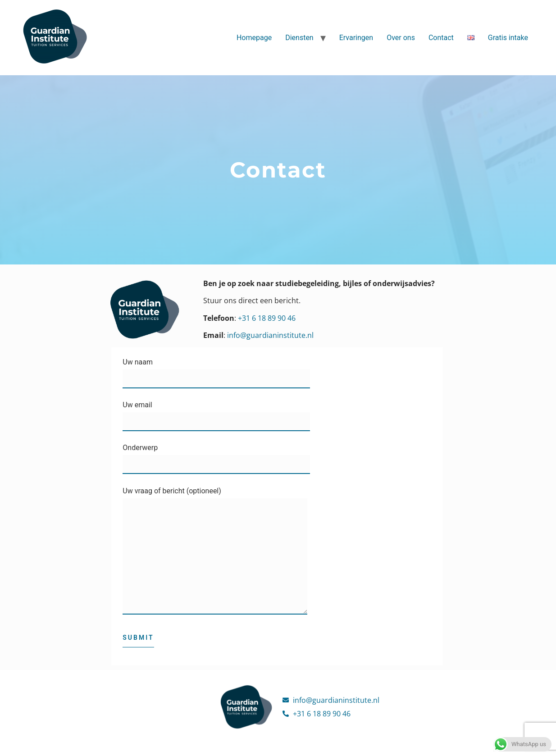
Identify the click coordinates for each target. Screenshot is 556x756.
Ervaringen (356, 38)
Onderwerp (216, 456)
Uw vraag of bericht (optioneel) (215, 555)
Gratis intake (508, 38)
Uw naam (216, 371)
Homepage (254, 38)
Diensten (299, 38)
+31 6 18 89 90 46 (267, 318)
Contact (441, 38)
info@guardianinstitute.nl (270, 335)
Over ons (401, 38)
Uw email (216, 413)
